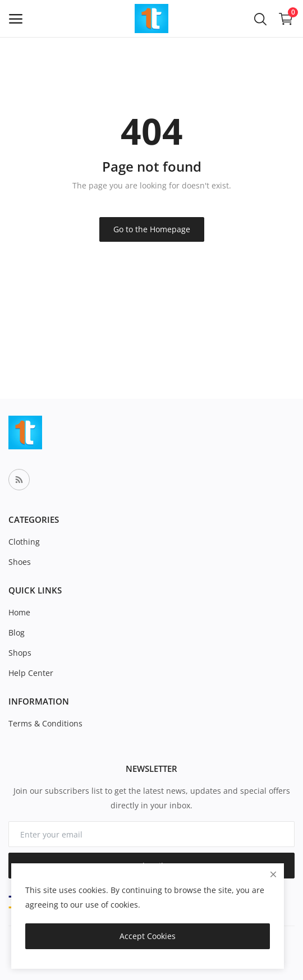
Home (19, 612)
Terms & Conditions (45, 723)
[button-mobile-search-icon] (260, 19)
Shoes (20, 562)
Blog (17, 632)
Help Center (31, 673)
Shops (20, 653)
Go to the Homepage (152, 229)
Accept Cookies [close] (148, 936)
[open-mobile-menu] (16, 19)
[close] (273, 874)
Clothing (24, 542)
